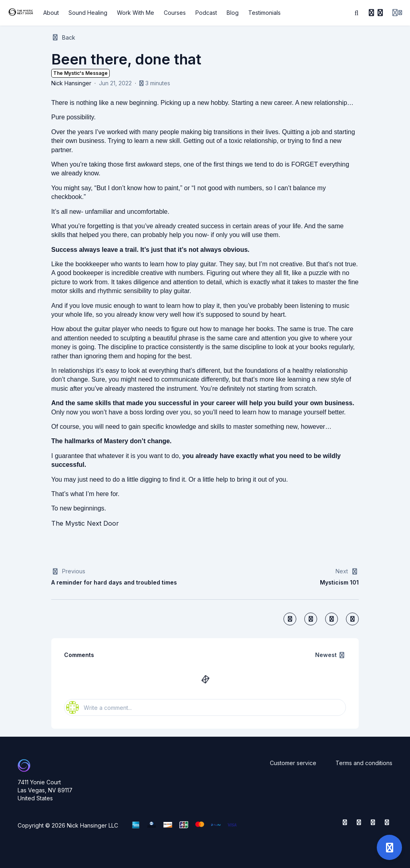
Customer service (293, 763)
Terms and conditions (364, 763)
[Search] (357, 13)
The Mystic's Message (80, 73)
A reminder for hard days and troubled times (114, 582)
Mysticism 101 (339, 582)
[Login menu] (397, 13)
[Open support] (389, 847)
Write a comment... (99, 707)
